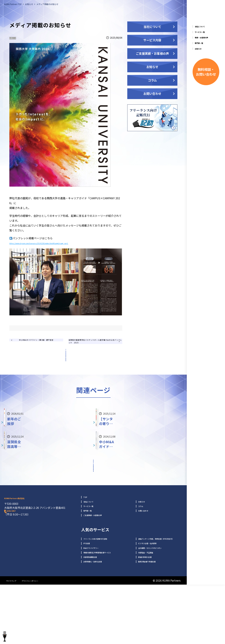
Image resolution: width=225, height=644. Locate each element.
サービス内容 (152, 40)
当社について (152, 27)
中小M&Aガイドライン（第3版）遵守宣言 (39, 351)
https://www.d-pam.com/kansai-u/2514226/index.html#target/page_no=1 (56, 244)
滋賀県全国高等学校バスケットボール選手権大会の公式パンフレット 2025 (92, 351)
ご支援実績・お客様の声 (152, 53)
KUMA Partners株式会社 (35, 537)
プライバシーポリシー (41, 640)
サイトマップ (14, 640)
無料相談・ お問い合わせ (206, 97)
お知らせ (16, 38)
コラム (152, 80)
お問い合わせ (152, 94)
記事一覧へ (66, 368)
